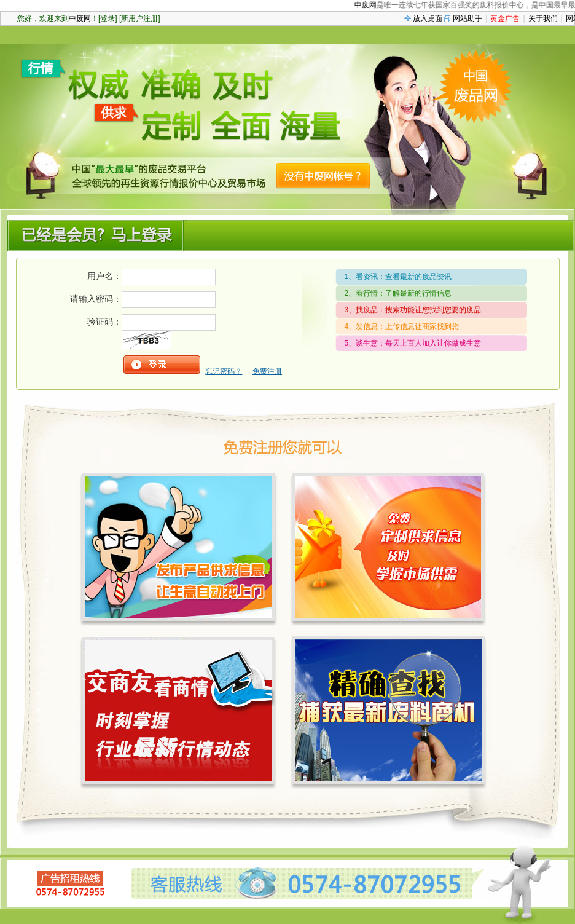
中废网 (370, 5)
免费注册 (267, 371)
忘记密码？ (224, 371)
